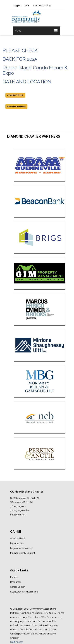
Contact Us (39, 6)
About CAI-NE (18, 538)
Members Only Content (23, 553)
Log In (17, 6)
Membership (17, 543)
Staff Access (17, 642)
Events (14, 577)
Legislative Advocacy (21, 548)
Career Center (17, 587)
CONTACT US (15, 95)
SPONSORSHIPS (16, 107)
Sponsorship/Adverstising (24, 592)
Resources (16, 582)
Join (27, 6)
